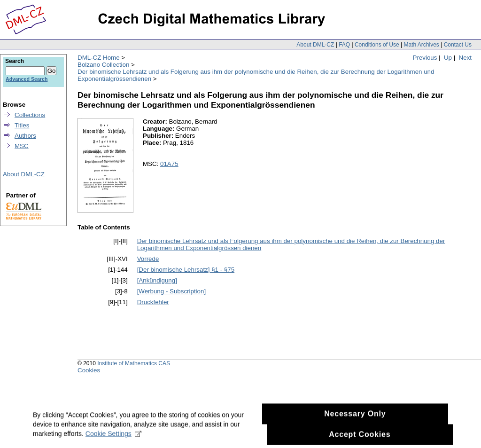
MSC (22, 146)
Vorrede (148, 259)
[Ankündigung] (157, 280)
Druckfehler (153, 302)
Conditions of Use (377, 45)
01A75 (169, 164)
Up (448, 58)
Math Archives (421, 45)
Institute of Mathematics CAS (134, 363)
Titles (22, 125)
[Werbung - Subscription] (171, 291)
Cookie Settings (113, 437)
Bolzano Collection (103, 65)
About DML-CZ (315, 45)
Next (465, 58)
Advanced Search (27, 79)
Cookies (89, 370)
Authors (25, 136)
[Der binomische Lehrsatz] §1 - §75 (186, 270)
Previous (425, 58)
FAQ (344, 45)
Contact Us (458, 45)
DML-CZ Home (99, 58)
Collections (30, 115)
